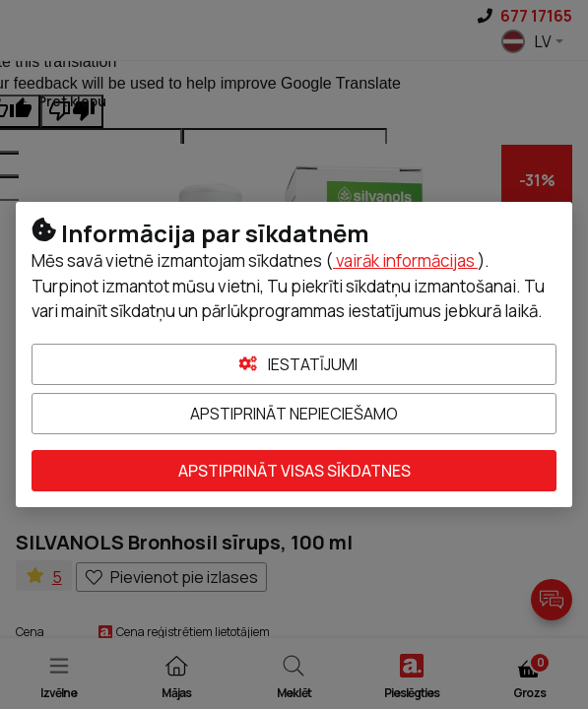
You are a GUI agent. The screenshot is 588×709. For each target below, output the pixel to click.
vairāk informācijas (405, 260)
